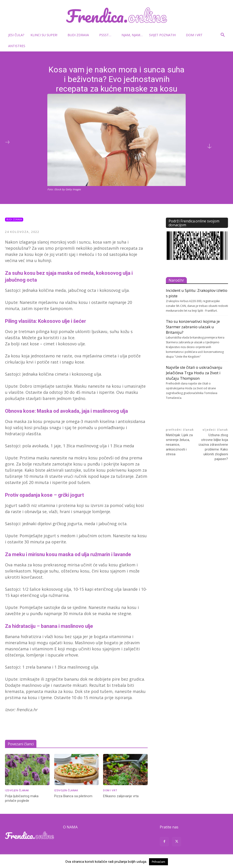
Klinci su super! (46, 35)
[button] (223, 35)
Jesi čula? (16, 35)
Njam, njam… (132, 35)
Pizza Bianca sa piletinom (73, 796)
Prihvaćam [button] (158, 862)
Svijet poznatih (164, 35)
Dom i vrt (196, 35)
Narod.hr (176, 280)
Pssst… (107, 35)
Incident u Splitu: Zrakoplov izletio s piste (197, 293)
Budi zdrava (80, 35)
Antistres (17, 46)
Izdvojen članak (17, 790)
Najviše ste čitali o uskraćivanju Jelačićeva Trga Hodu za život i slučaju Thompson (194, 373)
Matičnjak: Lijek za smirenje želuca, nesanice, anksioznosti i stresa (179, 445)
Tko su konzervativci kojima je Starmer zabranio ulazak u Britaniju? (193, 327)
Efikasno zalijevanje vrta (121, 796)
